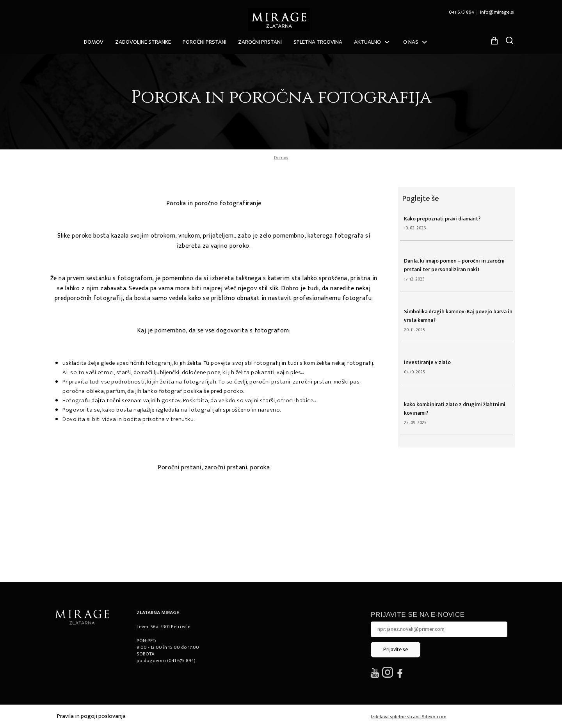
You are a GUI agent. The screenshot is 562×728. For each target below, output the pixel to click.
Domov (94, 42)
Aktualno (367, 42)
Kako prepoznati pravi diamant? (442, 219)
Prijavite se (396, 649)
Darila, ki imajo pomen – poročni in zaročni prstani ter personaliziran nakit (454, 265)
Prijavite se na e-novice (418, 615)
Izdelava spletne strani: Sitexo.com (409, 717)
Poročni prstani (205, 42)
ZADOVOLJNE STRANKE (143, 42)
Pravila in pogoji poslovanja (91, 716)
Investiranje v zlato (427, 362)
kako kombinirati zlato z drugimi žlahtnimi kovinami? (455, 409)
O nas (411, 42)
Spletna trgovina (318, 42)
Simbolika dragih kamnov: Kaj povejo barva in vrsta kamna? (458, 316)
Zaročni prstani (260, 42)
